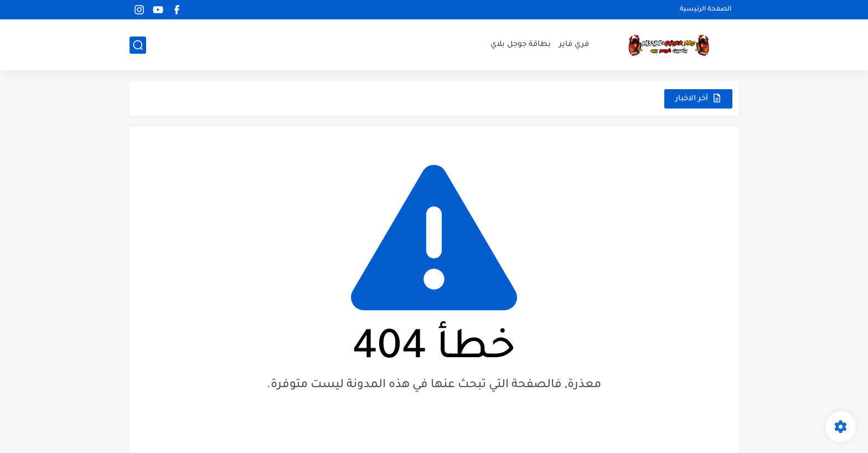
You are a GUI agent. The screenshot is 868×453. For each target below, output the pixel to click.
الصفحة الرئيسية (706, 10)
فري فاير (574, 45)
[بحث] (138, 45)
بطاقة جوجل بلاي (521, 45)
